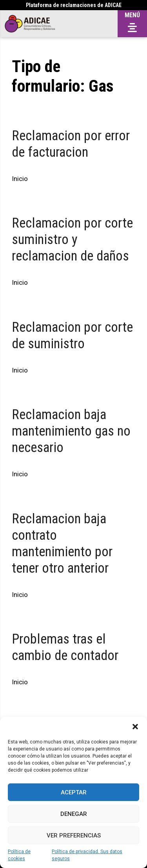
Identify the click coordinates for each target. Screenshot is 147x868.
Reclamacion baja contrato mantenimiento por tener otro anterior (62, 543)
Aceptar (74, 792)
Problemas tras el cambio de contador (65, 647)
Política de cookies (19, 855)
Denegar (74, 814)
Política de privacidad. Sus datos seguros (87, 855)
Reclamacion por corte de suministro (72, 335)
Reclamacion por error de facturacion (71, 144)
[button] (135, 727)
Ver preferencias (74, 835)
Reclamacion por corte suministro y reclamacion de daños (72, 240)
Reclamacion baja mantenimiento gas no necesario (71, 431)
